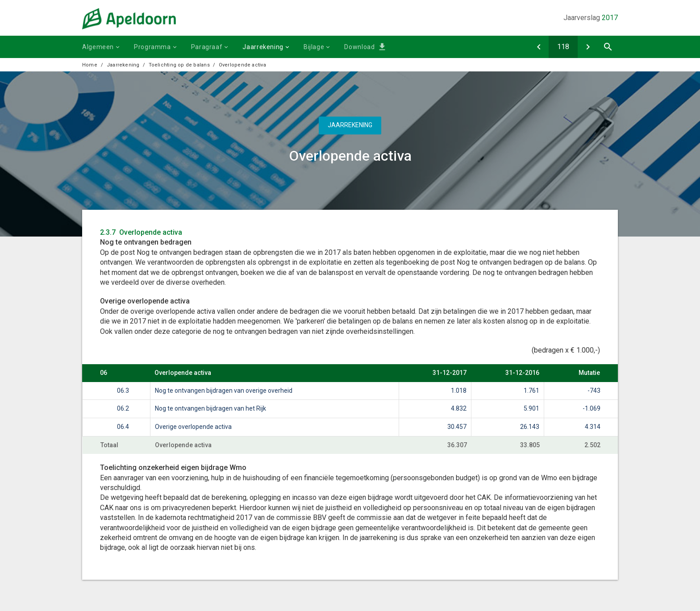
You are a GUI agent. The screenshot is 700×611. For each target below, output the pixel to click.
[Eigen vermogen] (588, 47)
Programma (152, 47)
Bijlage (314, 47)
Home (90, 65)
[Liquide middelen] (539, 47)
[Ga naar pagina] (563, 47)
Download (359, 47)
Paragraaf (207, 47)
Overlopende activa (242, 65)
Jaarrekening (263, 47)
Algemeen (98, 47)
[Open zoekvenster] (608, 47)
